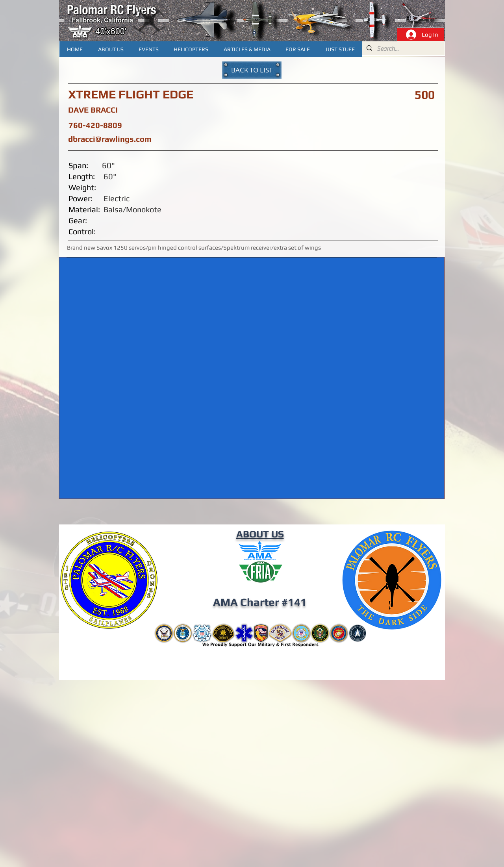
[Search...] (402, 49)
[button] (247, 49)
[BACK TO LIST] (252, 70)
